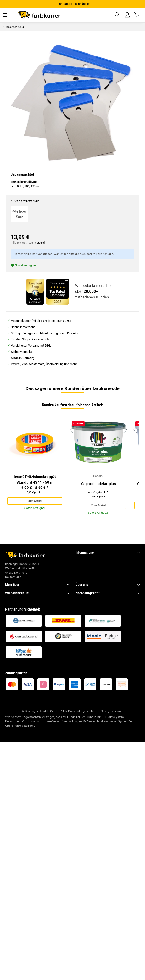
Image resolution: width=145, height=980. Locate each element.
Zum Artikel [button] (35, 501)
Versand (40, 243)
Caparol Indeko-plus (98, 484)
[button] (117, 15)
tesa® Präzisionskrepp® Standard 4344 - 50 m (35, 480)
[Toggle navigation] (6, 15)
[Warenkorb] (137, 15)
